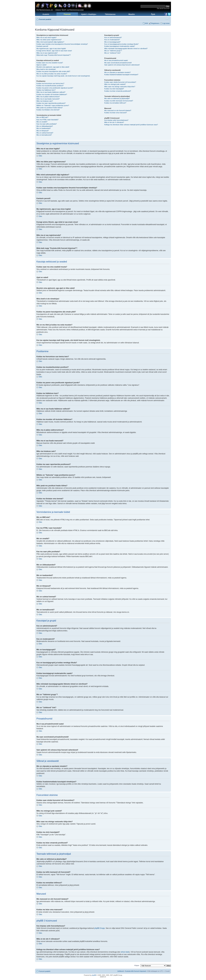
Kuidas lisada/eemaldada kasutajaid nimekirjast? (121, 75)
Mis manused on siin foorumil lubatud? (118, 110)
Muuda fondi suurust (167, 19)
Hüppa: (137, 965)
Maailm (132, 14)
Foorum (67, 14)
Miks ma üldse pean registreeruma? (49, 40)
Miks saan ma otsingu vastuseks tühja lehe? (120, 87)
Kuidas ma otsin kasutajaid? (114, 89)
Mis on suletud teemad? (45, 133)
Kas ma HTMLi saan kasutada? (47, 120)
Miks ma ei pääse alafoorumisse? (48, 97)
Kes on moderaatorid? (112, 40)
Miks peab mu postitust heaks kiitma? (50, 108)
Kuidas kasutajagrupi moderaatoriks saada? (120, 46)
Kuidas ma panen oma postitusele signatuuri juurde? (55, 88)
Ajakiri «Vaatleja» (89, 14)
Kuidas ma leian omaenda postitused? (118, 91)
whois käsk (125, 952)
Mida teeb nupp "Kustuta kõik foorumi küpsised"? (54, 55)
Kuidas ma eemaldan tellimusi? (115, 103)
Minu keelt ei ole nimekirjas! (46, 69)
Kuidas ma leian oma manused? (116, 113)
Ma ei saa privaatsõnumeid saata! (116, 60)
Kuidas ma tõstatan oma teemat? (48, 110)
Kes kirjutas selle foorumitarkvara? (116, 120)
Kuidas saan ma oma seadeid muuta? (50, 63)
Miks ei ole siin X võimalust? (114, 122)
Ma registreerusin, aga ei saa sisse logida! (51, 49)
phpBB (94, 975)
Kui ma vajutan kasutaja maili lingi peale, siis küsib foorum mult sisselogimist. (63, 76)
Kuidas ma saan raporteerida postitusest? (51, 103)
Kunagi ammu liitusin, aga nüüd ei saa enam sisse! (54, 51)
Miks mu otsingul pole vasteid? (115, 84)
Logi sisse (166, 23)
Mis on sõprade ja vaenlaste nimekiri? (117, 72)
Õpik (153, 14)
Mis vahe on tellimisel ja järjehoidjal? (117, 98)
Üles (40, 156)
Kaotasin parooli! (42, 46)
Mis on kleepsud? (43, 131)
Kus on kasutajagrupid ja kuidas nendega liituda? (121, 44)
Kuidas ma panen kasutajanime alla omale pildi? (53, 71)
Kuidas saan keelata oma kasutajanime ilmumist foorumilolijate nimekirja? (62, 44)
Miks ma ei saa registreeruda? (47, 53)
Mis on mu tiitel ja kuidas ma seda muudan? (52, 74)
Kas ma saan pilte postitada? (47, 124)
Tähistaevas (110, 14)
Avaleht (46, 14)
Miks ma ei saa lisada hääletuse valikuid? (51, 92)
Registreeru (155, 23)
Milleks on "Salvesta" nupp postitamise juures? (53, 105)
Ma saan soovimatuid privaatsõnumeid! (118, 63)
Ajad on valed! (41, 65)
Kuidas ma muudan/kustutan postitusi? (50, 86)
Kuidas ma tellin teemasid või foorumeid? (119, 101)
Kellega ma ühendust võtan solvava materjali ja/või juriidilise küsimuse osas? (131, 125)
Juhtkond (121, 971)
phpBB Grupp (99, 928)
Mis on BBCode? (42, 117)
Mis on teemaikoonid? (44, 135)
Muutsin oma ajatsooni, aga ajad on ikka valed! (53, 67)
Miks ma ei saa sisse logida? (46, 37)
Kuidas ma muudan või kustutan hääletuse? (52, 94)
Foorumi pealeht (45, 19)
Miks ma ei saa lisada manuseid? (48, 99)
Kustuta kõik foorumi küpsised (136, 971)
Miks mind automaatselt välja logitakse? (50, 42)
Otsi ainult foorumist (163, 9)
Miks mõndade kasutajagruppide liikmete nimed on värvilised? (126, 49)
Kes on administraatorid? (113, 37)
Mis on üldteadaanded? (45, 126)
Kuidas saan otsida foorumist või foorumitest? (120, 82)
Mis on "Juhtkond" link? (112, 53)
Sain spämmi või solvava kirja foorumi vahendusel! (122, 65)
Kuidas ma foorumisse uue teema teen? (50, 83)
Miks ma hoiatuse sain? (45, 101)
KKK (146, 23)
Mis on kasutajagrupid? (112, 42)
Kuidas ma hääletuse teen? (46, 90)
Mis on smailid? (42, 122)
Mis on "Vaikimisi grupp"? (113, 51)
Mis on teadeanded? (44, 128)
